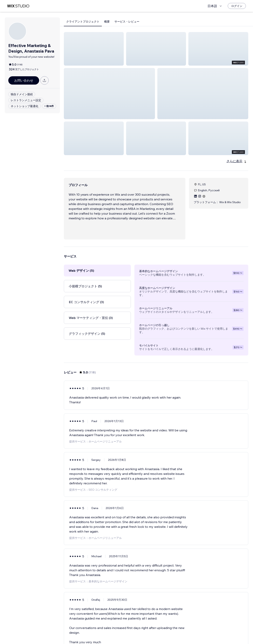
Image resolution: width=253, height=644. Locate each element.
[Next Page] (185, 630)
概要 (107, 22)
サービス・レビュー (127, 22)
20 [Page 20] (177, 630)
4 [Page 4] (156, 630)
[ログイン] (237, 6)
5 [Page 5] (163, 630)
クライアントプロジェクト (83, 22)
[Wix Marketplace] (18, 6)
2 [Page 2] (142, 630)
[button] (94, 49)
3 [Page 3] (149, 630)
